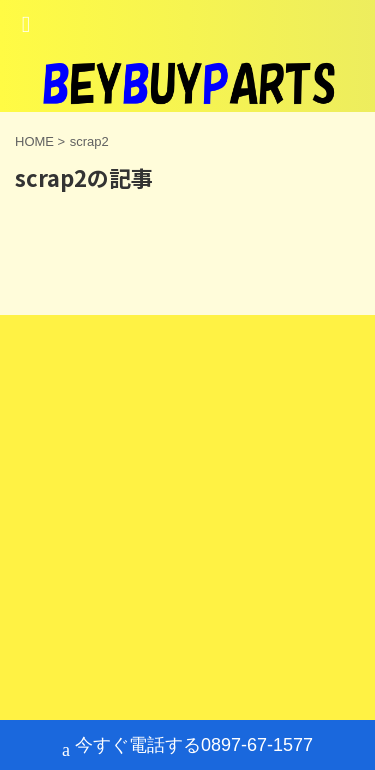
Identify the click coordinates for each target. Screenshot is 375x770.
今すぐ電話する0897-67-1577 (187, 747)
